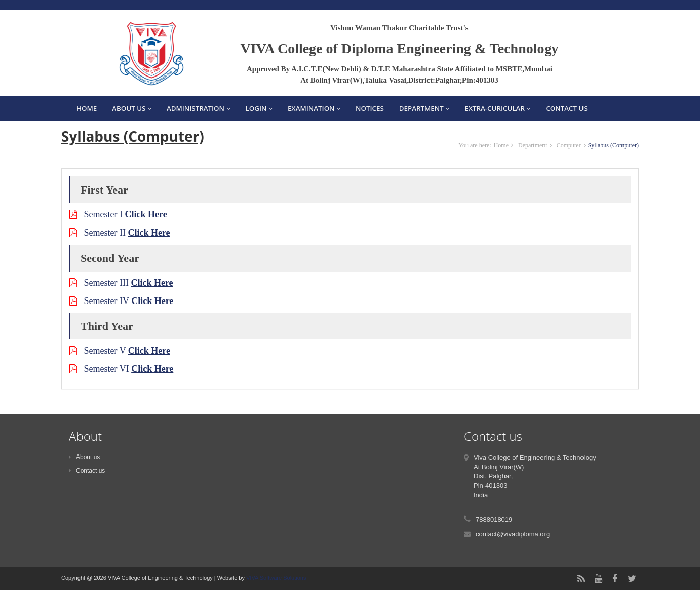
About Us (132, 108)
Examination (314, 108)
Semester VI (121, 369)
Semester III (121, 283)
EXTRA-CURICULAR (497, 108)
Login (259, 108)
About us (84, 457)
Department (424, 108)
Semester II (120, 233)
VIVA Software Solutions (275, 578)
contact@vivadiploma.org (513, 534)
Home (87, 108)
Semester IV (121, 301)
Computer (569, 145)
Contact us (87, 471)
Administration (199, 108)
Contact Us (566, 108)
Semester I (118, 214)
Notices (370, 108)
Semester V (120, 351)
